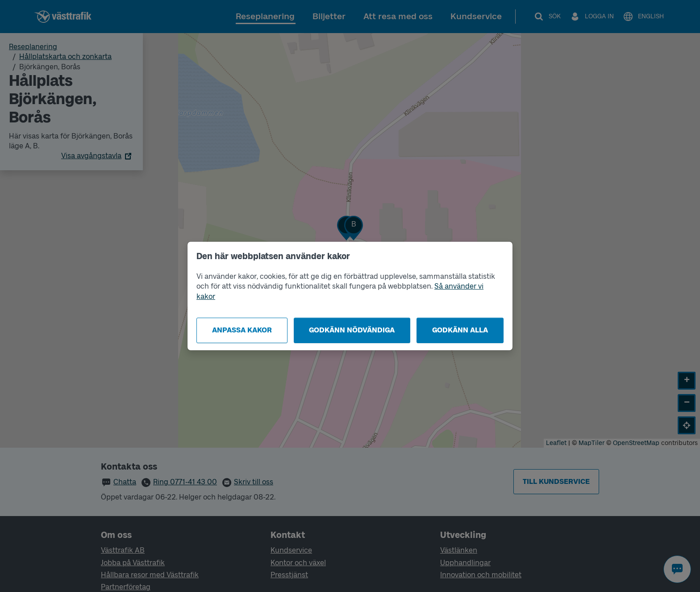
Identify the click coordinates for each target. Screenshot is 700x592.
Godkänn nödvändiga (352, 330)
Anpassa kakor (242, 330)
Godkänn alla (460, 330)
